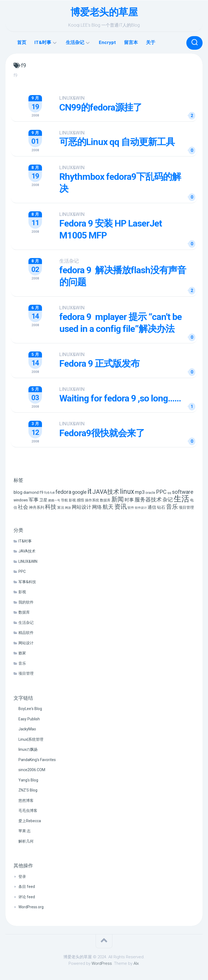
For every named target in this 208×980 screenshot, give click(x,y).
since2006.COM (32, 769)
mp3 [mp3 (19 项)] (140, 492)
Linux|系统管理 (31, 739)
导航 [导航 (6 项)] (64, 500)
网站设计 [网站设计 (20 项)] (82, 507)
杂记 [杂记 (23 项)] (168, 499)
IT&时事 (43, 42)
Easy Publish (29, 719)
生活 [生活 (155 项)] (181, 498)
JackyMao (27, 729)
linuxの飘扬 (28, 749)
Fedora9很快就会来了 (102, 433)
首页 (22, 42)
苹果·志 (25, 831)
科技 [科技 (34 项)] (51, 506)
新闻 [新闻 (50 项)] (118, 499)
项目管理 (26, 673)
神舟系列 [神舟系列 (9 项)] (37, 507)
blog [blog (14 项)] (18, 492)
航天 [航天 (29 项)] (108, 507)
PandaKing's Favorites (37, 759)
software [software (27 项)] (183, 492)
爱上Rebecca (30, 821)
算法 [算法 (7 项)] (61, 507)
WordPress (102, 963)
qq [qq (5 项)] (169, 492)
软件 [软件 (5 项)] (131, 507)
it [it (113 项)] (90, 491)
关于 (151, 42)
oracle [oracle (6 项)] (150, 492)
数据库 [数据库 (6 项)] (105, 500)
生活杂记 (75, 42)
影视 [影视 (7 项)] (72, 500)
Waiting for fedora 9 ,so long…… (121, 398)
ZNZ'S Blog (28, 790)
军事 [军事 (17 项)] (34, 500)
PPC (22, 571)
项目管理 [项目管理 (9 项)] (186, 507)
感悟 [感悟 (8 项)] (80, 500)
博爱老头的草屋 (104, 12)
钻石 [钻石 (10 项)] (161, 507)
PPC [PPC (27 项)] (161, 492)
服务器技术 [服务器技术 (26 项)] (148, 499)
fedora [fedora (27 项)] (63, 492)
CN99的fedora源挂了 (101, 107)
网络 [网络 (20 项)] (97, 507)
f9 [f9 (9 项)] (41, 492)
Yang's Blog (28, 780)
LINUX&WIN (72, 98)
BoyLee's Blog (30, 708)
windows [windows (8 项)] (21, 500)
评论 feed (27, 897)
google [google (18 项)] (79, 492)
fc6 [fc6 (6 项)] (47, 492)
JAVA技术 (27, 551)
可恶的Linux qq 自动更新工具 (117, 142)
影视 (22, 592)
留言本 (131, 42)
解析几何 (26, 841)
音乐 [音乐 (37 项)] (172, 506)
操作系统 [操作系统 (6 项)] (92, 500)
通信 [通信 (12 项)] (152, 507)
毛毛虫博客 (28, 810)
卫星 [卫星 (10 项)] (43, 500)
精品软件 (26, 632)
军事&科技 (27, 582)
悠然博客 (26, 800)
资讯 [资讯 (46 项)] (121, 506)
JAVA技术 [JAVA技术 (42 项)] (106, 491)
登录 (22, 876)
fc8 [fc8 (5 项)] (52, 492)
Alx (136, 963)
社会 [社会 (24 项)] (23, 507)
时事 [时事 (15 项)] (129, 500)
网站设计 (26, 643)
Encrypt (107, 42)
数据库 (24, 612)
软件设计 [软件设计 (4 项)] (141, 508)
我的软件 (26, 602)
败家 (22, 653)
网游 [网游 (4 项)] (68, 508)
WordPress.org (31, 907)
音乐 (22, 663)
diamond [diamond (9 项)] (31, 492)
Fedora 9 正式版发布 (100, 363)
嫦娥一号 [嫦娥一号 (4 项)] (54, 500)
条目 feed (27, 886)
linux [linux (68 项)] (127, 491)
